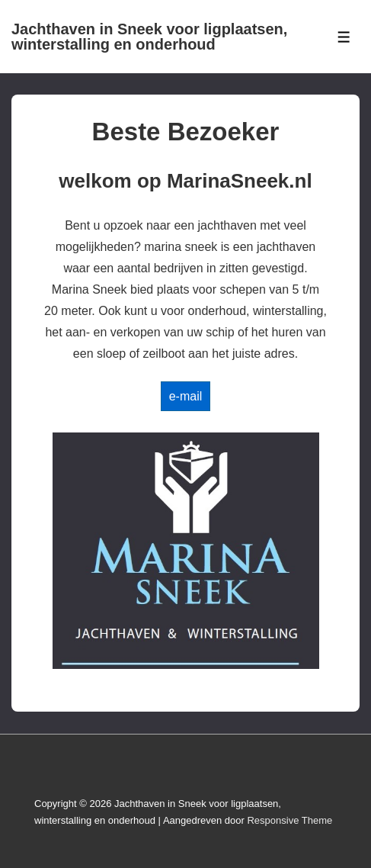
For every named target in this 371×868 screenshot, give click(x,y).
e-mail (186, 396)
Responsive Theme (289, 820)
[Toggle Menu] (344, 37)
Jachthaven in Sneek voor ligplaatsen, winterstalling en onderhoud (149, 37)
